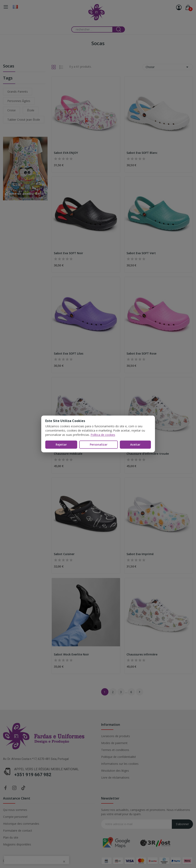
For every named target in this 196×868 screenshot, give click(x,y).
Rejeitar (61, 444)
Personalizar (99, 444)
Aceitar (135, 444)
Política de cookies (103, 435)
